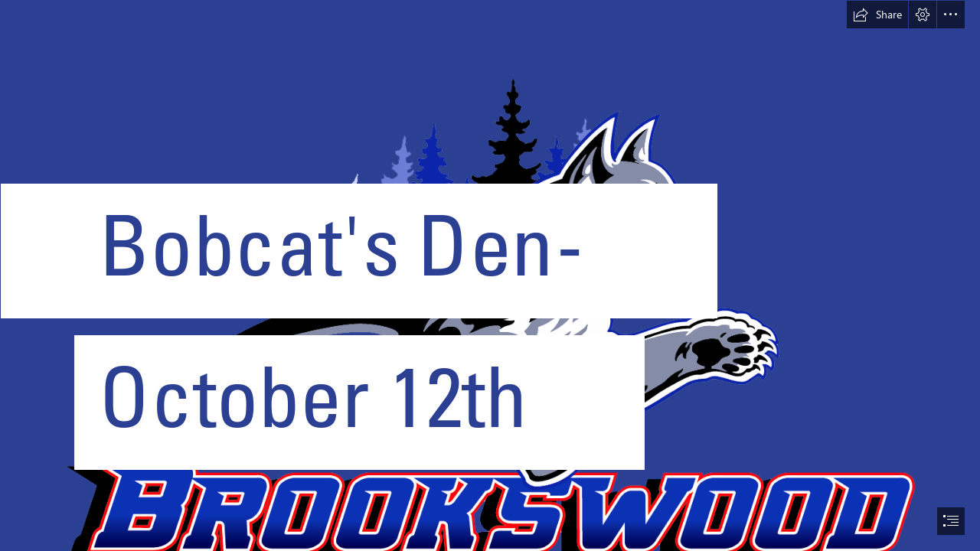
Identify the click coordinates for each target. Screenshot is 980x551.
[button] (877, 15)
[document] (490, 275)
